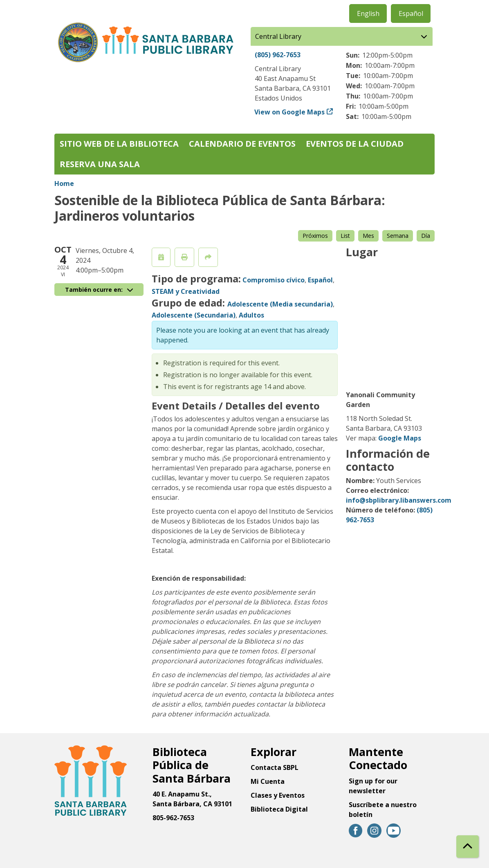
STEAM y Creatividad (186, 291)
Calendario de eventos (242, 144)
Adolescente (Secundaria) (194, 315)
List (345, 236)
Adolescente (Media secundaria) (280, 304)
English (368, 13)
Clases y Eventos (278, 795)
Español (411, 13)
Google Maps (400, 438)
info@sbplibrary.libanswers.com (399, 500)
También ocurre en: (99, 290)
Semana (398, 236)
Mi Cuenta (268, 781)
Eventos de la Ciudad (355, 144)
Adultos (251, 315)
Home (64, 183)
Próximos (315, 236)
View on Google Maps (290, 112)
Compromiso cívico (274, 280)
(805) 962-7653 (278, 55)
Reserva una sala (100, 164)
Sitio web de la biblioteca (119, 144)
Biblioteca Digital (279, 809)
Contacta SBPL (275, 767)
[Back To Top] (468, 847)
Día (426, 236)
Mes (368, 236)
